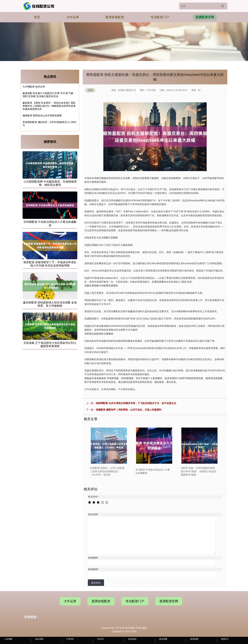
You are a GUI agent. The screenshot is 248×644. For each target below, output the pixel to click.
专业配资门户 (160, 17)
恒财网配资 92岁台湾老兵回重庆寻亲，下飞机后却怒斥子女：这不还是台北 (136, 403)
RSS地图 (130, 628)
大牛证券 (73, 17)
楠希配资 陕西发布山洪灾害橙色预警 (42, 116)
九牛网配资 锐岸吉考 (34, 87)
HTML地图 (141, 628)
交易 (90, 90)
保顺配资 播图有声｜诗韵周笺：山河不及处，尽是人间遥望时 (129, 410)
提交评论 (96, 583)
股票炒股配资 (115, 17)
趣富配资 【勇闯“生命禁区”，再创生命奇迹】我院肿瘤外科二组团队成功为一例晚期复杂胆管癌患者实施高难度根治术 (49, 106)
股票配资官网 (205, 17)
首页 (37, 17)
